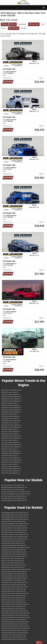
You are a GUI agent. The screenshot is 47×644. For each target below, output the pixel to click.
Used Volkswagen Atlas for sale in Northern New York (15, 513)
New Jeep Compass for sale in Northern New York (14, 496)
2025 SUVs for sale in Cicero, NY (10, 392)
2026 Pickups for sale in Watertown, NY (11, 390)
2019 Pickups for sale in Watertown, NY (11, 460)
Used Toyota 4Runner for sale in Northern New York (14, 528)
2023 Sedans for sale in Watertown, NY (11, 425)
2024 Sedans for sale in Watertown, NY (11, 410)
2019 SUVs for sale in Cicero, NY (10, 456)
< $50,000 (14, 28)
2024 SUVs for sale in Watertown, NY (11, 405)
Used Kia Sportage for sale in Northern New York (14, 565)
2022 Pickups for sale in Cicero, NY (10, 434)
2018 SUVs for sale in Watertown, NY (11, 466)
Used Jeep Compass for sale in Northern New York (14, 572)
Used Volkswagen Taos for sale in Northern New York (15, 517)
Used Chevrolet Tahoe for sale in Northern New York (14, 630)
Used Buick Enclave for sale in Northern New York (14, 639)
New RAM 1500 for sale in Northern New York (13, 485)
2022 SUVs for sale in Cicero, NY (10, 429)
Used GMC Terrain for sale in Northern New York (14, 589)
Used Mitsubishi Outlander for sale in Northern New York (15, 548)
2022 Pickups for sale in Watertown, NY (11, 436)
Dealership (22, 24)
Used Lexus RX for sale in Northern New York (13, 558)
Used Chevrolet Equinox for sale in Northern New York (15, 615)
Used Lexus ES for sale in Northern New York (13, 563)
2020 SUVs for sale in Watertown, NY (11, 451)
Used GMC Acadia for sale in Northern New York (14, 591)
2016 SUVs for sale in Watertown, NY (11, 473)
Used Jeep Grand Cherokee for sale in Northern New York (16, 569)
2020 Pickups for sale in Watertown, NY (11, 453)
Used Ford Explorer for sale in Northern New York (14, 602)
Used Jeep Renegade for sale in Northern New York (14, 578)
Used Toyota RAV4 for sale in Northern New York (14, 521)
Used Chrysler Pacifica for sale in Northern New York (15, 611)
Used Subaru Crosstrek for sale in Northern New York (15, 534)
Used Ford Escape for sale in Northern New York (14, 606)
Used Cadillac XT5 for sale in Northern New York (14, 635)
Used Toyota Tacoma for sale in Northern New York (14, 530)
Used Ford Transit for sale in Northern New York (13, 609)
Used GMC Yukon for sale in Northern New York (13, 596)
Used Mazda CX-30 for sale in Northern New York (14, 552)
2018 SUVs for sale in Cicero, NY (10, 464)
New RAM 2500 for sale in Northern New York (13, 490)
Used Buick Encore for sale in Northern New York (14, 637)
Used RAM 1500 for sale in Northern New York (13, 541)
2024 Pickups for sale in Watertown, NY (11, 408)
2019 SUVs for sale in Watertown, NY (11, 458)
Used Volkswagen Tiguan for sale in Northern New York (15, 515)
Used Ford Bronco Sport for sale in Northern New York (15, 604)
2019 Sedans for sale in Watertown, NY (11, 462)
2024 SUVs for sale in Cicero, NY (10, 403)
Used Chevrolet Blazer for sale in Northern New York (15, 633)
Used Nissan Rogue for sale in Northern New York (14, 545)
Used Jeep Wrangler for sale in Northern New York (14, 574)
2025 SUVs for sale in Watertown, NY (11, 394)
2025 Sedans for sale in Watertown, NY (11, 401)
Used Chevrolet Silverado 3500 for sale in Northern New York (15, 629)
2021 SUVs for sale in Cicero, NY (10, 440)
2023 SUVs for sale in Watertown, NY (11, 416)
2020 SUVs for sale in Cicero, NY (10, 449)
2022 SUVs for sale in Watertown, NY (11, 432)
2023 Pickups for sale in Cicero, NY (10, 418)
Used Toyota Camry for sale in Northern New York (14, 526)
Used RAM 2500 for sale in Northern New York (13, 543)
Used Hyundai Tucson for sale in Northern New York (14, 582)
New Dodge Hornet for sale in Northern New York (14, 498)
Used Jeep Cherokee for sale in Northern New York (14, 576)
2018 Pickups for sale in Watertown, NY (11, 469)
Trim (43, 24)
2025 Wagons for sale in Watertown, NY (11, 399)
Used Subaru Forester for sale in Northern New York (14, 537)
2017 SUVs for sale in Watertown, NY (11, 471)
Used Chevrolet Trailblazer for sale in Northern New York (16, 617)
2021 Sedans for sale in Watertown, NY (11, 447)
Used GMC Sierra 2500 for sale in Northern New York (15, 593)
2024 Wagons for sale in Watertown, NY (11, 412)
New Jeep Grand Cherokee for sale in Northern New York (16, 492)
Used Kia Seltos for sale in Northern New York (13, 567)
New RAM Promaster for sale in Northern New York (14, 487)
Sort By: (24, 28)
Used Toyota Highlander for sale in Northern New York (15, 524)
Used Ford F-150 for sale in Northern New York (13, 598)
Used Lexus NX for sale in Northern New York (13, 561)
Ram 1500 (34, 24)
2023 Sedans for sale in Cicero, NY (10, 423)
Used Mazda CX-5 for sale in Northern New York (13, 550)
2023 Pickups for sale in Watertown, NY (11, 421)
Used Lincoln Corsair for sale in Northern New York (14, 556)
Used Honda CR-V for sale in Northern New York (14, 585)
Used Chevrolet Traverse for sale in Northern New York (15, 622)
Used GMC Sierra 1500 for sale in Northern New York (15, 587)
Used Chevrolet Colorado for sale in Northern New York (15, 626)
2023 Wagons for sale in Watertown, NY (11, 427)
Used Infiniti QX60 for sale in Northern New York (13, 580)
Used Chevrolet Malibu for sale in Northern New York (15, 624)
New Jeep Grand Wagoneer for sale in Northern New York (16, 494)
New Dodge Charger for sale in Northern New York (14, 500)
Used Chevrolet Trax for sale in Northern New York (14, 620)
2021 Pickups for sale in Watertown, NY (11, 445)
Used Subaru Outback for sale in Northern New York (14, 539)
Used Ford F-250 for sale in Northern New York (13, 600)
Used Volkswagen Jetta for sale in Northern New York (15, 519)
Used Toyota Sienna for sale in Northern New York (14, 532)
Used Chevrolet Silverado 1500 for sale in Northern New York (15, 613)
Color (4, 28)
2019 (13, 24)
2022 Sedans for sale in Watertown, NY (11, 438)
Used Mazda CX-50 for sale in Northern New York (14, 554)
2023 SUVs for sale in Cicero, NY (10, 414)
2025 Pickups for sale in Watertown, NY (11, 397)
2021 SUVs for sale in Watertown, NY (11, 442)
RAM (5, 24)
